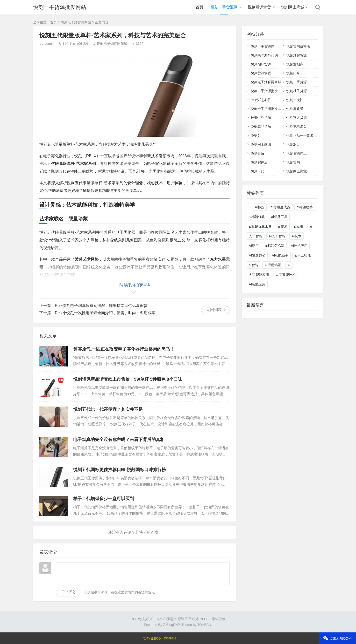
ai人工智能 (303, 255)
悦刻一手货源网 (224, 7)
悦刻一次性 (295, 100)
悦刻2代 (292, 144)
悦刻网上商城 (293, 7)
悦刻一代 (257, 171)
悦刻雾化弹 (295, 109)
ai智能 (253, 265)
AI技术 (296, 236)
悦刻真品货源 (261, 127)
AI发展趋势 (257, 255)
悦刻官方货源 (297, 118)
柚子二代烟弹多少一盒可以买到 (104, 499)
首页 (199, 7)
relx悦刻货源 (260, 100)
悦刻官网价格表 (298, 46)
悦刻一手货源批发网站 (60, 7)
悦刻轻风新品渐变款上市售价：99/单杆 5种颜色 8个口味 (128, 379)
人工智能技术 (285, 275)
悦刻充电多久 (297, 127)
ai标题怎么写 (275, 246)
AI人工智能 (277, 236)
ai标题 (260, 207)
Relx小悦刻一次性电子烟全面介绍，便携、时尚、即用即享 (105, 313)
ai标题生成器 (281, 207)
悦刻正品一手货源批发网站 (307, 136)
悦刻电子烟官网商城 (76, 22)
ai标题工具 (279, 217)
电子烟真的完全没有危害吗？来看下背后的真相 (119, 440)
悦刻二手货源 (297, 82)
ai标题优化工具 (260, 226)
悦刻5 (255, 136)
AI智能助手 (280, 255)
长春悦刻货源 (261, 118)
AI (289, 265)
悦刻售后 (257, 153)
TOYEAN (204, 625)
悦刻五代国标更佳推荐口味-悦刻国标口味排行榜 (120, 470)
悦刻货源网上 (297, 153)
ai (311, 226)
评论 (71, 592)
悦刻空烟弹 (295, 64)
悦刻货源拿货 (259, 7)
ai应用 (298, 226)
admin (49, 44)
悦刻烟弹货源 (297, 55)
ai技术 (283, 226)
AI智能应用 (257, 284)
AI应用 (254, 246)
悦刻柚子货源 (297, 91)
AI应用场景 (273, 265)
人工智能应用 (259, 275)
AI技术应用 (299, 246)
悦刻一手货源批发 (264, 91)
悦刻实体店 (259, 162)
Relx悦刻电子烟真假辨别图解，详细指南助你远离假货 (101, 306)
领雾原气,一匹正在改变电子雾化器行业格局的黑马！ (124, 349)
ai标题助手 (305, 207)
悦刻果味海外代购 (264, 55)
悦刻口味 (293, 73)
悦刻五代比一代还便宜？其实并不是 (108, 409)
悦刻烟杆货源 (261, 64)
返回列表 (214, 310)
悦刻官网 (293, 162)
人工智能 (256, 236)
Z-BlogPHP (171, 625)
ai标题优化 (257, 217)
